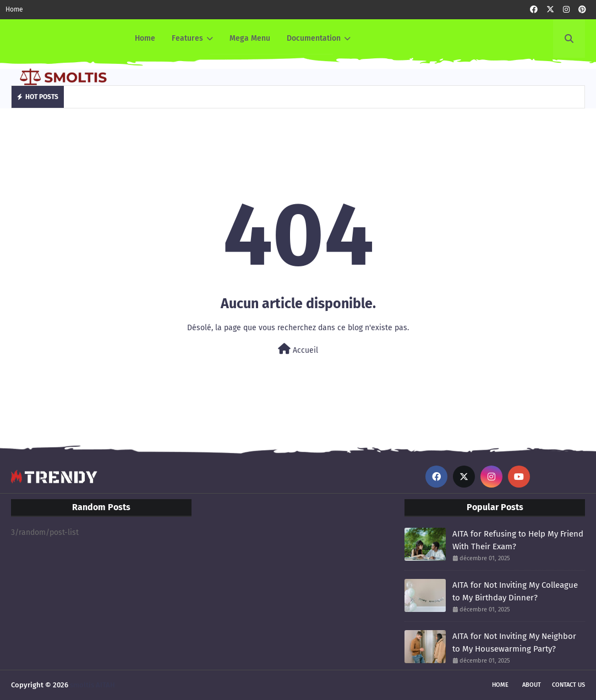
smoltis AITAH (92, 685)
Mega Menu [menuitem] (250, 38)
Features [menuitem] (187, 38)
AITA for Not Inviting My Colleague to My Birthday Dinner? (515, 591)
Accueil (298, 349)
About (532, 685)
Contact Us (568, 685)
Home (14, 9)
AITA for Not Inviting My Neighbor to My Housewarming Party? (514, 642)
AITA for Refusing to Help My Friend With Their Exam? (518, 540)
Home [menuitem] (145, 38)
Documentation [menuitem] (314, 38)
